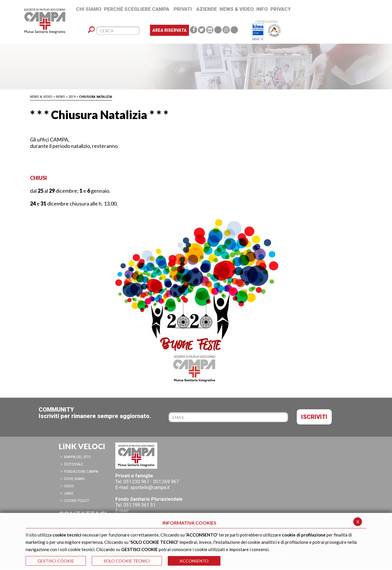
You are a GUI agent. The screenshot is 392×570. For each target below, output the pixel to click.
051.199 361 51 (140, 505)
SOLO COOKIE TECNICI (127, 561)
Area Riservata (169, 30)
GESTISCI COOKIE (56, 561)
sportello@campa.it (150, 487)
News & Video (41, 97)
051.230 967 (136, 482)
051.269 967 (166, 482)
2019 (72, 97)
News (60, 97)
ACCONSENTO (194, 561)
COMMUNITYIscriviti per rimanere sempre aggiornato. (95, 413)
